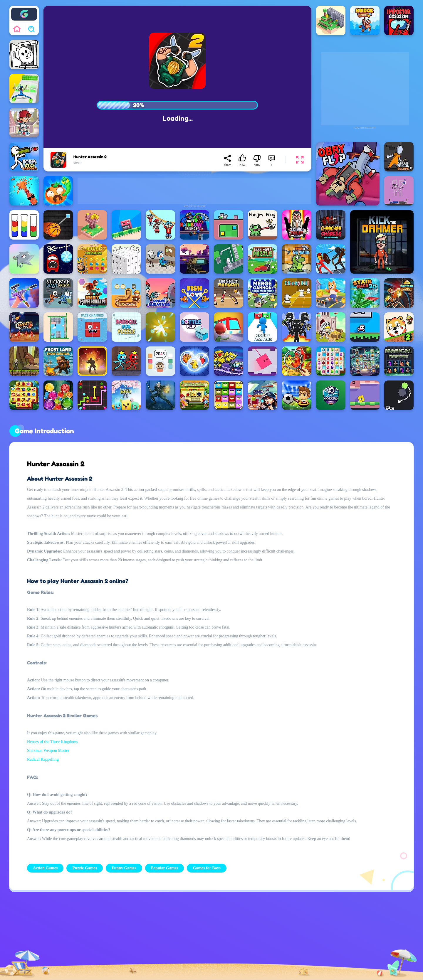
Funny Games (124, 868)
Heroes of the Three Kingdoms (52, 742)
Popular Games (165, 868)
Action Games (45, 868)
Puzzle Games (85, 868)
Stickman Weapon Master (48, 751)
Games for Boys (207, 868)
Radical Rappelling (43, 759)
